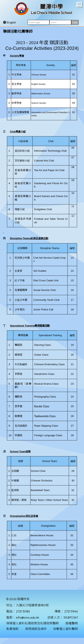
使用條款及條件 (36, 629)
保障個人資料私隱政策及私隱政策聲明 (32, 623)
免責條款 (12, 629)
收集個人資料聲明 (65, 629)
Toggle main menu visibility (80, 4)
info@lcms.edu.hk (28, 617)
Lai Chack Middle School (51, 13)
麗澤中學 (51, 7)
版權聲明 (72, 623)
